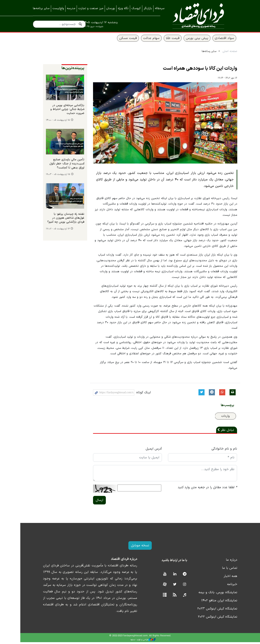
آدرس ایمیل (144, 451)
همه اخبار (220, 578)
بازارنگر (148, 8)
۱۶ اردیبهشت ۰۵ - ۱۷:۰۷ (48, 230)
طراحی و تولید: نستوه (133, 641)
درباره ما (221, 562)
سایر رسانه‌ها (199, 53)
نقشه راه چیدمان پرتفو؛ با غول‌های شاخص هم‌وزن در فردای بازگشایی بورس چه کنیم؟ (56, 220)
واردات (216, 418)
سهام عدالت (141, 40)
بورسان (111, 8)
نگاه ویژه (123, 8)
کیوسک (136, 8)
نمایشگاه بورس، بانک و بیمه (208, 594)
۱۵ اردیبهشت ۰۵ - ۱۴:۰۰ (48, 122)
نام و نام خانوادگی (214, 451)
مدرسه (71, 8)
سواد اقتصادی (214, 40)
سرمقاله (160, 8)
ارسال (89, 502)
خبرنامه (222, 586)
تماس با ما (219, 570)
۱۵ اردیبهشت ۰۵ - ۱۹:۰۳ (48, 176)
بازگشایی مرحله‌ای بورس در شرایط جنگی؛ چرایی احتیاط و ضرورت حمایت (57, 111)
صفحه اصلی (220, 53)
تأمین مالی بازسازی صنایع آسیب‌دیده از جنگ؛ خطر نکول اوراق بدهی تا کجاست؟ (57, 165)
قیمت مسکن (118, 40)
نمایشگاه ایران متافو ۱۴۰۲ (209, 602)
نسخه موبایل (130, 547)
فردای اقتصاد (197, 16)
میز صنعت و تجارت (91, 8)
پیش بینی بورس (187, 40)
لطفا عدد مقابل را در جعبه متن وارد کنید (197, 489)
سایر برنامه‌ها (41, 8)
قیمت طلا (162, 40)
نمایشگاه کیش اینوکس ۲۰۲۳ (207, 610)
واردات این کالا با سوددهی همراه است (190, 70)
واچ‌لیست (58, 8)
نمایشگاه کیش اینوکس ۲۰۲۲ (207, 619)
